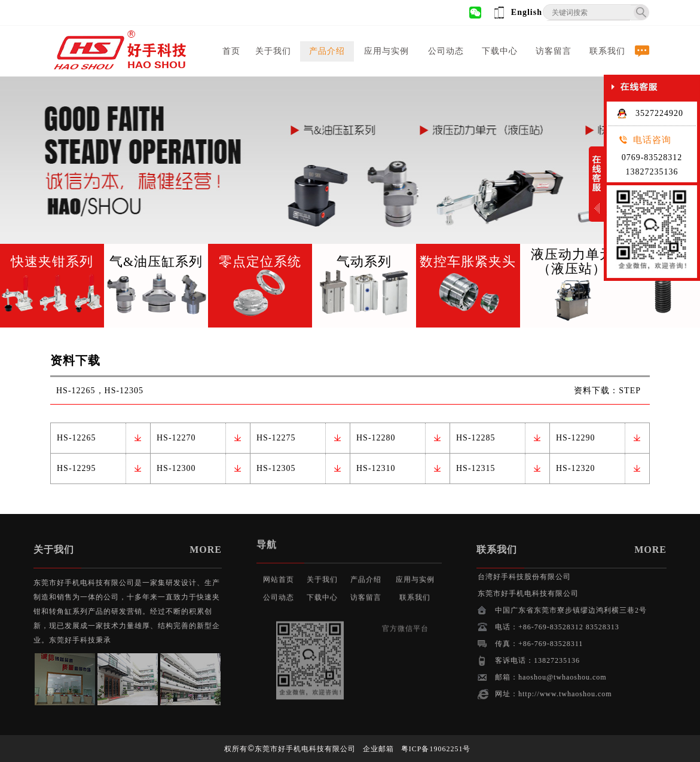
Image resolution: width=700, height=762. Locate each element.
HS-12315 (476, 468)
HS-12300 (176, 468)
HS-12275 (276, 438)
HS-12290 (576, 438)
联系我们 (607, 51)
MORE (164, 550)
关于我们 (273, 51)
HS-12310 (376, 468)
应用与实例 (386, 51)
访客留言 (554, 51)
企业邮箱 (378, 749)
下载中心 (500, 51)
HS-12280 (376, 438)
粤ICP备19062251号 (436, 749)
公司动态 (446, 51)
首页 (231, 51)
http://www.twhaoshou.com (608, 694)
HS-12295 (77, 468)
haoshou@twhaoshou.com (605, 677)
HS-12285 (476, 438)
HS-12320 (576, 468)
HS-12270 (176, 438)
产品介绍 (327, 51)
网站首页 (279, 567)
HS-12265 (77, 438)
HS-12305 (276, 468)
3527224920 (650, 113)
